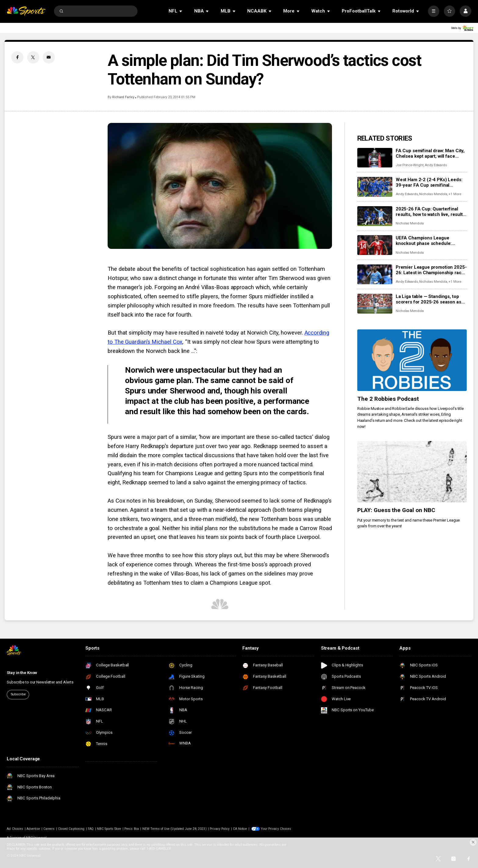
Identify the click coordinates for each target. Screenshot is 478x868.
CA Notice (240, 829)
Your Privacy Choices (276, 829)
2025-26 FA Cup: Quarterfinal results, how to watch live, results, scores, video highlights (431, 212)
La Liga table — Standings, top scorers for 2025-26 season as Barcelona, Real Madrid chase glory (428, 299)
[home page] (26, 11)
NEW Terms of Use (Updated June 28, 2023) (175, 829)
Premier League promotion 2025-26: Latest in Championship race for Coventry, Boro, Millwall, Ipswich (431, 270)
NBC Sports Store (109, 829)
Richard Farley (123, 97)
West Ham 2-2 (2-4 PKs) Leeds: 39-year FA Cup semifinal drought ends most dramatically (429, 182)
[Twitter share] (33, 57)
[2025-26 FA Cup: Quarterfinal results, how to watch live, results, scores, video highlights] (375, 216)
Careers (49, 829)
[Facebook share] (17, 57)
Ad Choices (15, 829)
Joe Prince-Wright (410, 165)
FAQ (91, 829)
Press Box (132, 829)
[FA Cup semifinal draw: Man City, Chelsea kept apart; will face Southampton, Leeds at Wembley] (375, 158)
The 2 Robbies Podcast (388, 399)
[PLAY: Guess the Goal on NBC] (412, 472)
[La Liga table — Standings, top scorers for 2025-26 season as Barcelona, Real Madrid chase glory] (375, 304)
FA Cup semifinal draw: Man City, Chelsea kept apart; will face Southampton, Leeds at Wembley (431, 153)
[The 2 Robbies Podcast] (412, 360)
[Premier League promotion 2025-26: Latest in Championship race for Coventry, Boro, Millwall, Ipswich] (375, 274)
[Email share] (49, 57)
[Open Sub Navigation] (181, 11)
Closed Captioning (71, 829)
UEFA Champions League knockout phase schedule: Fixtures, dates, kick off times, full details (428, 241)
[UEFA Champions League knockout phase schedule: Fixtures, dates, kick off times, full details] (375, 245)
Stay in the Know (22, 673)
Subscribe (18, 694)
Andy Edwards (436, 165)
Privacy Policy (220, 829)
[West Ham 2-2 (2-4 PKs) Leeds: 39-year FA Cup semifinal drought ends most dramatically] (375, 187)
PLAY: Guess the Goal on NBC (396, 510)
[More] (434, 11)
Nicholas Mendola (433, 194)
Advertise (33, 829)
